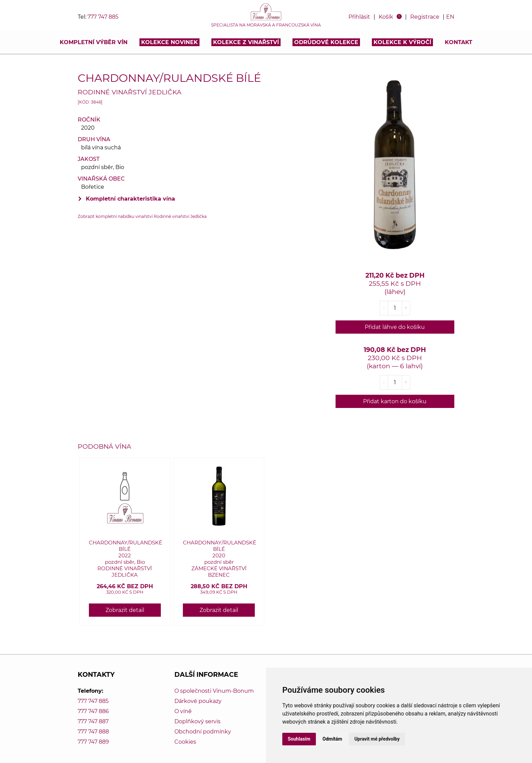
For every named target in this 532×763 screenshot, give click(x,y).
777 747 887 (93, 721)
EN (450, 17)
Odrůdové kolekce (326, 42)
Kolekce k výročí (402, 42)
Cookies (185, 742)
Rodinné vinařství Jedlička (130, 92)
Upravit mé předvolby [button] (377, 739)
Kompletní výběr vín (94, 42)
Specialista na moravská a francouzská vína (266, 25)
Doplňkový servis (197, 721)
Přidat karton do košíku (395, 401)
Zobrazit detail (125, 610)
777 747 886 (93, 711)
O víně (183, 711)
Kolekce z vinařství (246, 42)
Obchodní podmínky (203, 732)
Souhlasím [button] (299, 739)
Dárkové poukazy (198, 701)
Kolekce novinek (169, 42)
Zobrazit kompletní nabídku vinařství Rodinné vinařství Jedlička (142, 216)
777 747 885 (103, 17)
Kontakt (459, 42)
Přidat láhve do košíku (395, 327)
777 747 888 (93, 732)
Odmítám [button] (332, 739)
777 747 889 (93, 742)
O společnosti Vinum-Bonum (214, 691)
